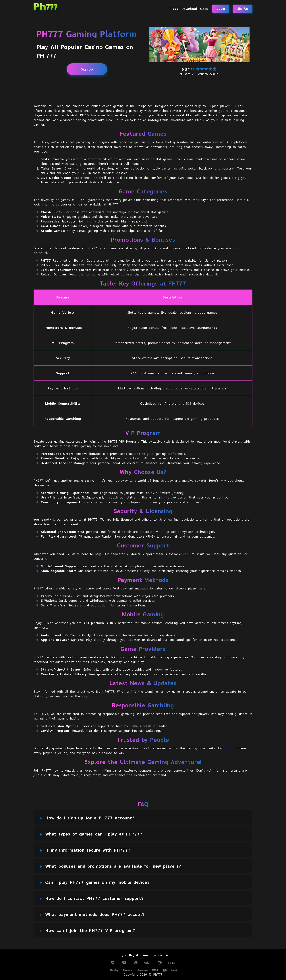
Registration (138, 955)
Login (221, 8)
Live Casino (160, 955)
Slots (204, 8)
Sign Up (243, 8)
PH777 (174, 8)
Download (189, 8)
